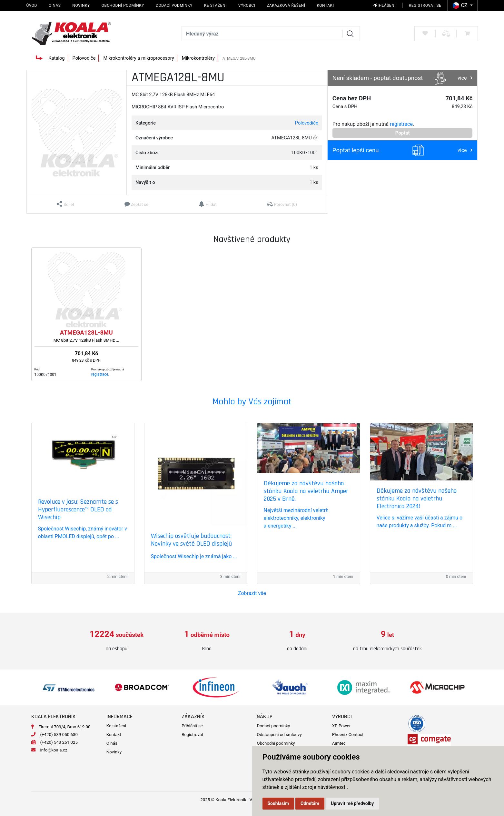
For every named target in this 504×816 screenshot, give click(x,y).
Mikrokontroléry (198, 58)
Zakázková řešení (286, 5)
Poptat (403, 133)
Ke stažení (215, 5)
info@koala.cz (54, 750)
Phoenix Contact (348, 735)
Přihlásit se (192, 726)
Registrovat (192, 735)
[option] (117, 641)
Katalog (56, 58)
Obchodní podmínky (123, 5)
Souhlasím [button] (278, 803)
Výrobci (247, 5)
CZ (461, 5)
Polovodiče (84, 58)
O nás (55, 5)
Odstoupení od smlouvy (279, 735)
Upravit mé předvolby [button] (352, 803)
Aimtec (339, 743)
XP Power (341, 726)
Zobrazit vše (252, 593)
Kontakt (326, 5)
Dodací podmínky (174, 5)
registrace (401, 124)
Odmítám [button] (310, 803)
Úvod (32, 5)
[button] (65, 204)
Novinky (81, 5)
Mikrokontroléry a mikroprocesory (138, 58)
